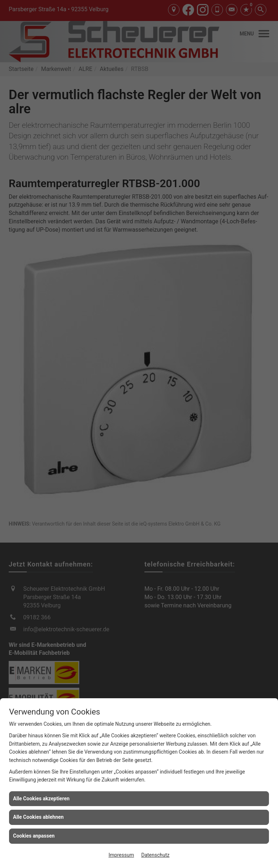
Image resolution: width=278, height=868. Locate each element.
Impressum (121, 855)
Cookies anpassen (34, 836)
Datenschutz (155, 855)
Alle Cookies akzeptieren (41, 799)
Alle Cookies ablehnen (38, 817)
